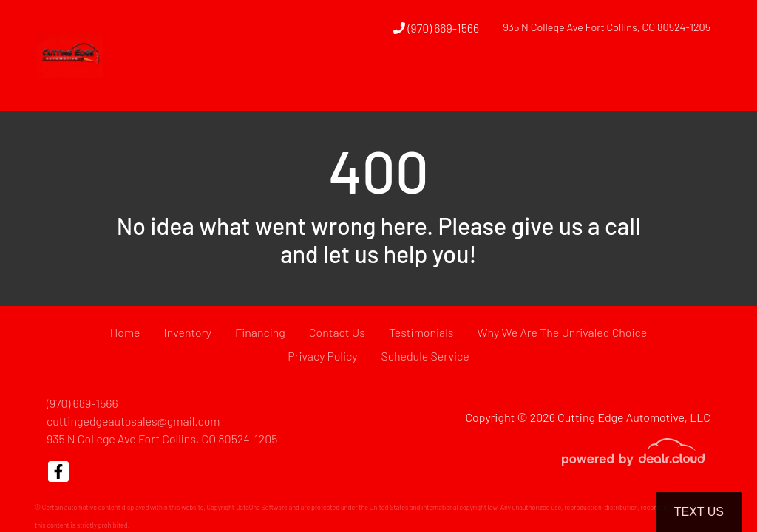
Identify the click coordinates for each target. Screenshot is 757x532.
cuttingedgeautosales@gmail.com (133, 421)
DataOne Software (262, 507)
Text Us (699, 512)
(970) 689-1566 (436, 28)
